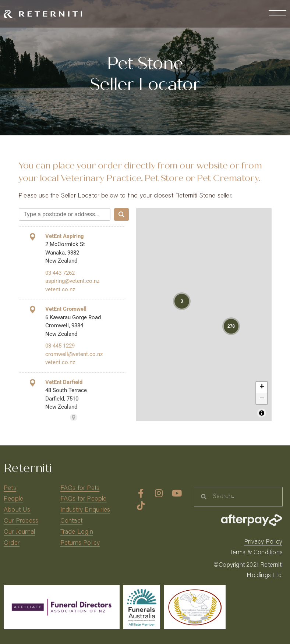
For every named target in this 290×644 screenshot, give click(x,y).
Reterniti (28, 468)
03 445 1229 (60, 346)
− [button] (262, 399)
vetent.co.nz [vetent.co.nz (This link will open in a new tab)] (60, 289)
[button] (182, 301)
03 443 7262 (60, 273)
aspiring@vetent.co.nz (72, 281)
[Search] (121, 214)
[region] (204, 315)
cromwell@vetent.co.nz (74, 354)
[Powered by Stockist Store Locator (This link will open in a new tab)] (74, 417)
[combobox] (65, 214)
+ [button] (262, 387)
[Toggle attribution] (262, 413)
